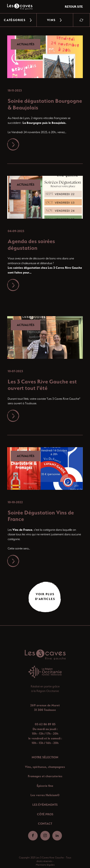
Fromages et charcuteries (45, 776)
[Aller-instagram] (45, 836)
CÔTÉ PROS (45, 814)
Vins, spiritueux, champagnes (45, 767)
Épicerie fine (45, 786)
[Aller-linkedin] (57, 836)
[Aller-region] (45, 672)
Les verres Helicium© (45, 795)
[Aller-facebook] (33, 836)
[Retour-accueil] (45, 655)
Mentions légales (45, 865)
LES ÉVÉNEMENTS (45, 805)
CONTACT (45, 824)
